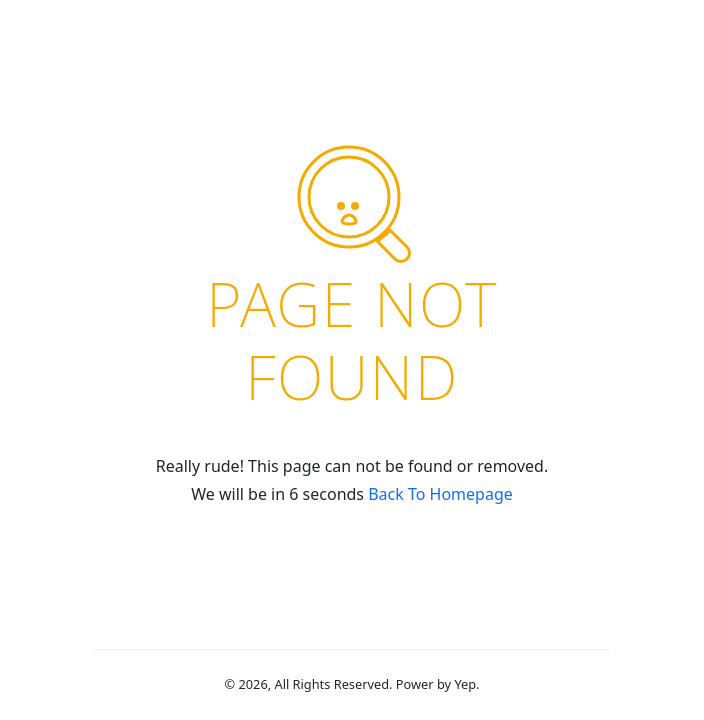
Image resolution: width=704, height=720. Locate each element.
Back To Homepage (440, 494)
